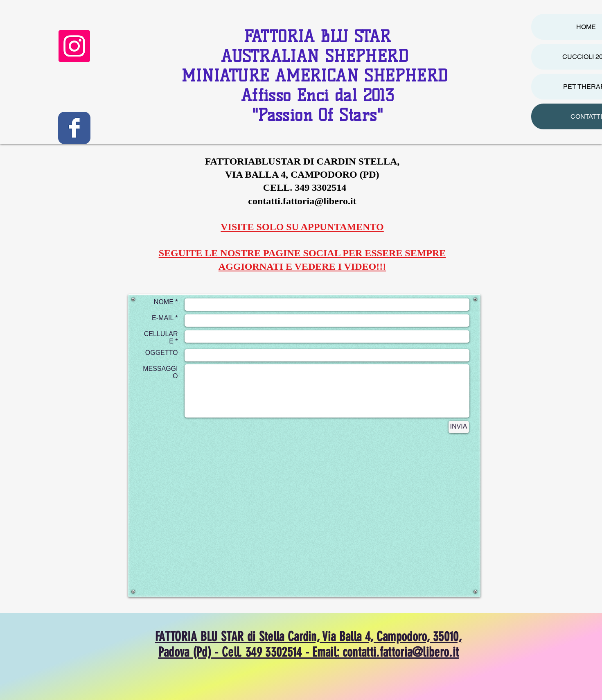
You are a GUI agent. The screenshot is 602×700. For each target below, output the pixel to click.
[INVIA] (459, 427)
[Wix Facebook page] (74, 128)
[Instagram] (74, 46)
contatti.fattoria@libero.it (302, 201)
